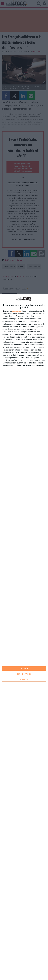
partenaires (17, 311)
